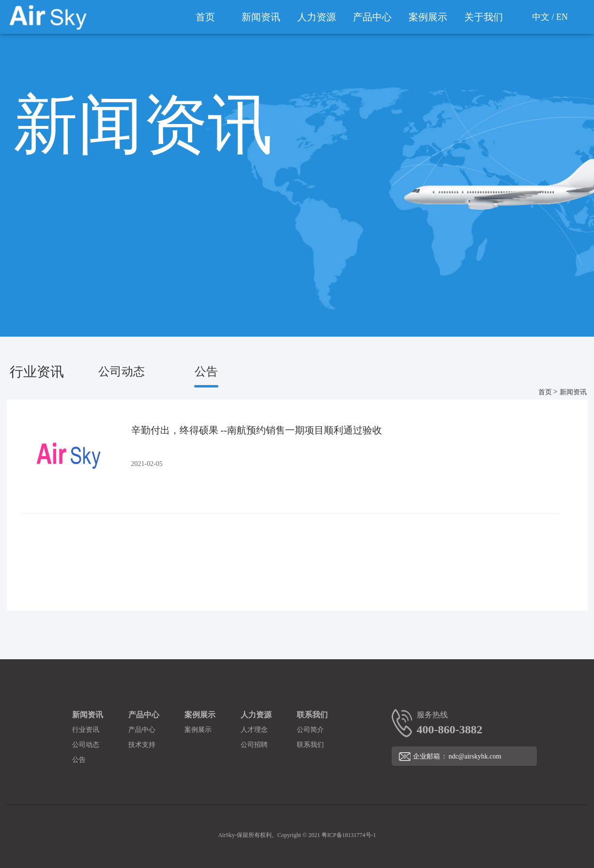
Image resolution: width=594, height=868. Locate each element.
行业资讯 (37, 372)
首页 (205, 17)
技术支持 (142, 745)
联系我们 (312, 715)
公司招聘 (254, 745)
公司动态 (122, 372)
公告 (206, 372)
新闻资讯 (261, 17)
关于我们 (484, 17)
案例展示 (428, 17)
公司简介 (310, 730)
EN (562, 17)
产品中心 (372, 17)
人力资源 (317, 17)
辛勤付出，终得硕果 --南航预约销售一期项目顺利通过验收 (257, 430)
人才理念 (254, 730)
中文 (541, 17)
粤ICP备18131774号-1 (349, 835)
